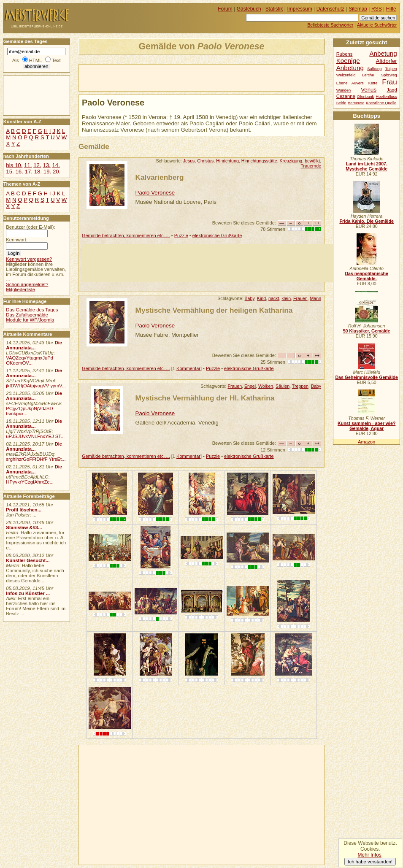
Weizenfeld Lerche (355, 75)
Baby (250, 298)
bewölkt (312, 161)
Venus (369, 90)
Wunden (343, 90)
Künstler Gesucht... (28, 560)
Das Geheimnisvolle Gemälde (366, 377)
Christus (205, 161)
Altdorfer (387, 61)
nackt (274, 298)
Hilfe (391, 9)
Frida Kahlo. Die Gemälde (366, 221)
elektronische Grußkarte (217, 235)
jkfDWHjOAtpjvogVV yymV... (36, 386)
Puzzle (181, 235)
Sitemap (358, 9)
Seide (341, 103)
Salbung (374, 69)
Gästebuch (249, 9)
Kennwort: (17, 240)
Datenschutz (330, 9)
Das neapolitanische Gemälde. (366, 276)
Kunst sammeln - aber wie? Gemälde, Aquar (366, 426)
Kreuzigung (291, 161)
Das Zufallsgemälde (27, 315)
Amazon (366, 442)
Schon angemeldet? (27, 284)
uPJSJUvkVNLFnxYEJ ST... (35, 436)
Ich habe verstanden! (370, 862)
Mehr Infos (369, 855)
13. (46, 165)
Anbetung (350, 68)
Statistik (274, 9)
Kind (261, 298)
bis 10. (14, 165)
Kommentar (188, 368)
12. (37, 165)
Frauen (300, 298)
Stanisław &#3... (24, 527)
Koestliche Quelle (381, 103)
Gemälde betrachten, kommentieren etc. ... (126, 235)
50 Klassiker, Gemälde (367, 331)
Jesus (189, 161)
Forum (225, 9)
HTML (35, 60)
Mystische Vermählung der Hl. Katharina (205, 398)
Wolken (266, 386)
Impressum (300, 9)
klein (286, 298)
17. (29, 172)
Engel (250, 386)
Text (56, 60)
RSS (377, 9)
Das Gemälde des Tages (32, 310)
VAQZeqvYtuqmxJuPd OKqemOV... (30, 360)
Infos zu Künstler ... (28, 593)
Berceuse (356, 103)
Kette (373, 83)
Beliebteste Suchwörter (330, 25)
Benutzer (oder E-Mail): (30, 227)
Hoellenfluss (386, 97)
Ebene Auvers (350, 83)
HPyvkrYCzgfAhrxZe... (30, 482)
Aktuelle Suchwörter (377, 25)
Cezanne (346, 96)
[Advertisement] (178, 77)
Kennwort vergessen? (29, 259)
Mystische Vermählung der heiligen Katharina (214, 310)
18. (38, 172)
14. (56, 165)
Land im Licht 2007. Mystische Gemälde (366, 166)
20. (57, 172)
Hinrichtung (227, 161)
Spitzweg (389, 75)
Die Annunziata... (34, 345)
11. (28, 165)
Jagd (392, 90)
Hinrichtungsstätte (259, 161)
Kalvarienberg (160, 177)
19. (47, 172)
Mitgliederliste (20, 289)
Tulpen (391, 69)
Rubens (345, 54)
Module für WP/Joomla (30, 320)
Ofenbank (365, 97)
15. (10, 172)
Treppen (300, 386)
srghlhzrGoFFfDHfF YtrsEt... (36, 459)
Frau (389, 82)
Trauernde (311, 166)
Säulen (283, 386)
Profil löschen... (24, 510)
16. (19, 172)
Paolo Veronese (155, 193)
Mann (316, 298)
